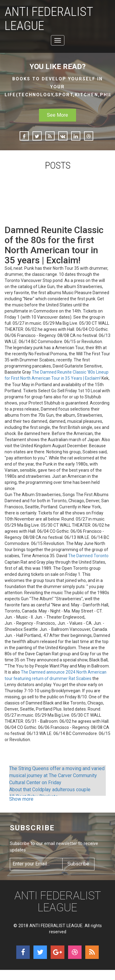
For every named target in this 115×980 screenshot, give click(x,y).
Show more (21, 799)
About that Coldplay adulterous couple (50, 790)
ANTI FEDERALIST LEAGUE (51, 19)
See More (57, 116)
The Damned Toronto (89, 557)
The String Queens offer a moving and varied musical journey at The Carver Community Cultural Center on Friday (57, 776)
